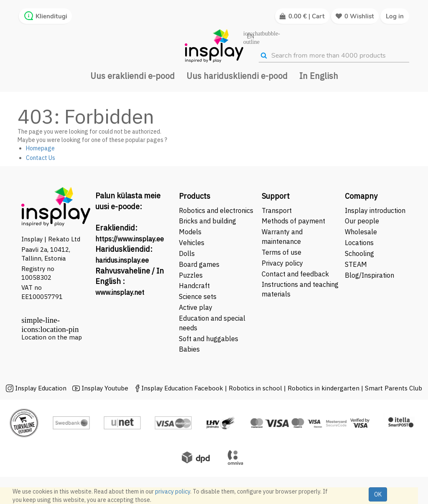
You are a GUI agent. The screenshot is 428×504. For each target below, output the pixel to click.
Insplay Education (41, 388)
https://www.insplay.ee (130, 239)
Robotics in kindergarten (324, 388)
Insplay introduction (375, 210)
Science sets (199, 296)
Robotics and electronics (216, 210)
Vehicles (192, 243)
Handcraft (194, 286)
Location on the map (52, 337)
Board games (199, 264)
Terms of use (282, 252)
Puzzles (191, 275)
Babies (189, 349)
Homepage (40, 148)
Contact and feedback (295, 274)
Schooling (359, 253)
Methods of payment (293, 221)
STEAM (356, 264)
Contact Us (41, 158)
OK (378, 494)
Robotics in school (255, 388)
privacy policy (173, 491)
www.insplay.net (120, 292)
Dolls (187, 253)
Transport (277, 210)
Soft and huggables (209, 339)
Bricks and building (208, 221)
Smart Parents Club (394, 388)
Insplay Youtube (105, 388)
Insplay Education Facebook (182, 388)
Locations (359, 243)
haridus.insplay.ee (122, 260)
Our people (362, 221)
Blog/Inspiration (369, 275)
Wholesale (361, 232)
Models (190, 232)
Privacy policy (282, 263)
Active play (196, 307)
